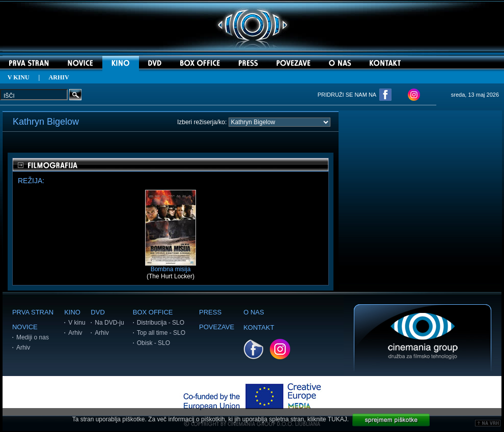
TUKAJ (338, 419)
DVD (97, 312)
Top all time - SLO (161, 333)
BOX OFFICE (153, 312)
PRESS (210, 312)
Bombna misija (171, 266)
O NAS (254, 312)
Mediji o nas (33, 337)
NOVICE (25, 327)
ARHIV (59, 77)
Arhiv (23, 348)
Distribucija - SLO (161, 323)
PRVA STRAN (33, 312)
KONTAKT (259, 327)
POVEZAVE (217, 327)
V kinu (77, 323)
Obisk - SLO (153, 343)
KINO (72, 312)
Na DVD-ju (109, 323)
